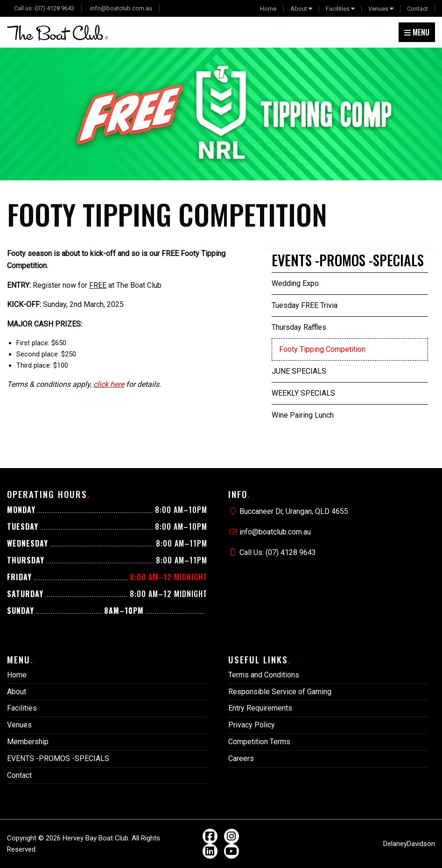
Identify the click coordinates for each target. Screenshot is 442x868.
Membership (28, 742)
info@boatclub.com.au (121, 8)
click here (109, 384)
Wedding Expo (295, 283)
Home (268, 9)
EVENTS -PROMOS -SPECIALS (348, 260)
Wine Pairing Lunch (303, 415)
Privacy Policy (252, 725)
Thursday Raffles (299, 327)
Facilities (338, 9)
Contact (417, 9)
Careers (241, 758)
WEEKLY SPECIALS (303, 393)
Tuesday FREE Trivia (305, 305)
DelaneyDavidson (409, 844)
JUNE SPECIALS (299, 371)
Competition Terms (259, 742)
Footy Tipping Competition (322, 349)
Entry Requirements (260, 708)
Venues (378, 9)
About (299, 9)
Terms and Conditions (264, 675)
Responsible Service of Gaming (280, 692)
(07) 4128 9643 (54, 8)
